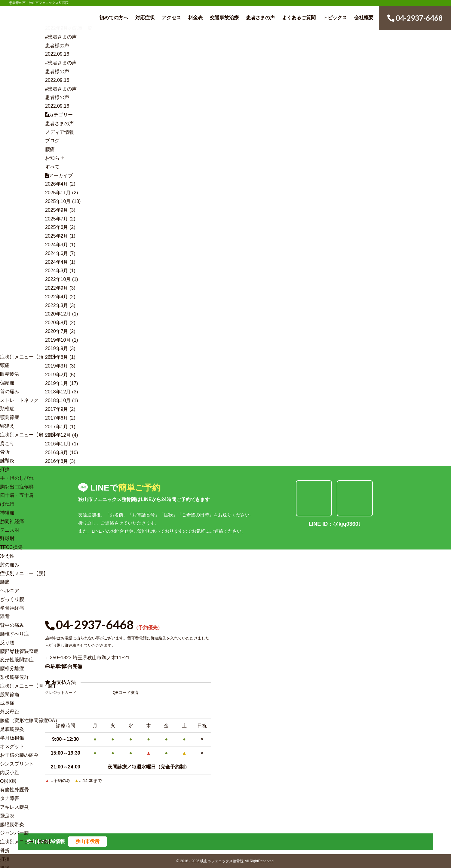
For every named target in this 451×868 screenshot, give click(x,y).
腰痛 (5, 582)
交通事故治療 (224, 18)
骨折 (5, 452)
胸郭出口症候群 (17, 487)
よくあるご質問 (299, 18)
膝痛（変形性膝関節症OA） (30, 720)
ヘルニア (10, 591)
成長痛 (7, 703)
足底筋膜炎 (12, 729)
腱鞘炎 (7, 461)
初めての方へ (114, 18)
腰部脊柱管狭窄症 (19, 651)
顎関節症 (10, 417)
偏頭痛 (7, 383)
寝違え (7, 426)
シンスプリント (17, 764)
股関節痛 (10, 695)
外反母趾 (10, 712)
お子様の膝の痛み (19, 755)
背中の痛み (12, 625)
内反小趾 (10, 773)
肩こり (7, 443)
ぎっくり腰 (12, 599)
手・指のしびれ (17, 478)
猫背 (5, 616)
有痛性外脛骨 (14, 790)
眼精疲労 (10, 374)
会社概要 (364, 18)
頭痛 (5, 365)
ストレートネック (19, 400)
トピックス (335, 18)
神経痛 (7, 513)
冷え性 (7, 556)
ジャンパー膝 (14, 833)
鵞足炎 (7, 816)
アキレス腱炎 (14, 807)
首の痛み (10, 391)
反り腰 (7, 643)
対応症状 (145, 18)
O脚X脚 (8, 781)
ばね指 (7, 504)
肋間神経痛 (12, 521)
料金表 (195, 18)
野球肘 (7, 539)
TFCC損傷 (11, 547)
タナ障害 (10, 798)
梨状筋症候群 (14, 677)
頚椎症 (7, 409)
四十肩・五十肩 (17, 495)
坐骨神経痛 (12, 608)
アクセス (171, 18)
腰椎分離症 (12, 668)
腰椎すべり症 (14, 634)
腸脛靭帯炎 (12, 825)
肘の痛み (10, 565)
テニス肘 (10, 530)
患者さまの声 (260, 18)
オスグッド (12, 746)
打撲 (5, 469)
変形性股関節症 (17, 660)
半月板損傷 (12, 738)
